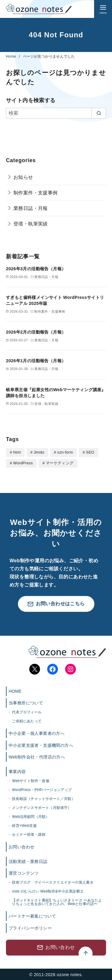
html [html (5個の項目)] (17, 452)
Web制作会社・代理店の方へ (37, 756)
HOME (15, 691)
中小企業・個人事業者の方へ (37, 733)
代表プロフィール (27, 712)
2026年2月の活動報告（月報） (36, 332)
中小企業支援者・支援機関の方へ (41, 745)
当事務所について (26, 702)
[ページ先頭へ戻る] (56, 924)
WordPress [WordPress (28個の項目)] (23, 463)
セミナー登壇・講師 (29, 834)
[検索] (56, 113)
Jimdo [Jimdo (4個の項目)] (39, 452)
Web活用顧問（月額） (31, 816)
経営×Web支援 (24, 825)
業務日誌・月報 (31, 208)
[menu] (103, 9)
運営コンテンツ (24, 873)
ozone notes (69, 974)
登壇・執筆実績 (31, 224)
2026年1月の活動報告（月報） (36, 361)
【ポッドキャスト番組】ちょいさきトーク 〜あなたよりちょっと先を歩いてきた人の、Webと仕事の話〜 (57, 901)
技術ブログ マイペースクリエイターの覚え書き (53, 882)
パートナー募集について (32, 916)
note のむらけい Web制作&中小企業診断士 (48, 891)
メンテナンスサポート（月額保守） (42, 807)
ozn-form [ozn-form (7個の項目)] (65, 452)
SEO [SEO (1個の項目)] (90, 452)
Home (11, 56)
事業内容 (17, 771)
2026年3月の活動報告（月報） (36, 269)
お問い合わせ (22, 846)
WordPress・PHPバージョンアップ (42, 789)
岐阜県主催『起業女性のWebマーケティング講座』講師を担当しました (56, 393)
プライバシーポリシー (30, 927)
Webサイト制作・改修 (31, 780)
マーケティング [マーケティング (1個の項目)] (60, 463)
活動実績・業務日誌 (28, 861)
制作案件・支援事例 (36, 193)
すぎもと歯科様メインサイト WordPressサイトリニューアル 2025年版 (55, 300)
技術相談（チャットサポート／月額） (43, 798)
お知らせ (23, 177)
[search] (99, 113)
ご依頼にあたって (27, 721)
